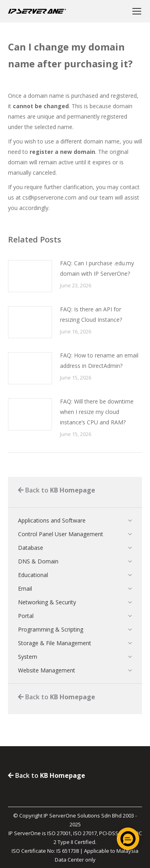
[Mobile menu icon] (137, 11)
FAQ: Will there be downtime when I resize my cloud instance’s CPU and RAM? (97, 412)
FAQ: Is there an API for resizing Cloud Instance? (91, 314)
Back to (57, 490)
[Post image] (30, 276)
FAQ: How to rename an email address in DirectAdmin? (99, 360)
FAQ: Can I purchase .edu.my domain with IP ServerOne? (97, 268)
